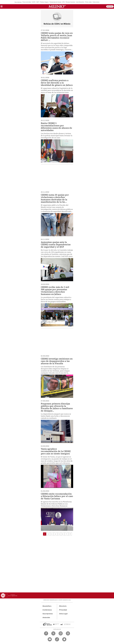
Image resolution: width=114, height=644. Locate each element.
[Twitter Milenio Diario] (53, 633)
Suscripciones (48, 614)
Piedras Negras (44, 2)
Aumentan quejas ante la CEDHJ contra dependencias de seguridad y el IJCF (56, 244)
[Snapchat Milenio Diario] (64, 639)
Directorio (63, 606)
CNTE (34, 2)
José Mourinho (80, 2)
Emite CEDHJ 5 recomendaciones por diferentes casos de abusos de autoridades (56, 127)
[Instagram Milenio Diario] (61, 633)
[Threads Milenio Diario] (68, 633)
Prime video (88, 2)
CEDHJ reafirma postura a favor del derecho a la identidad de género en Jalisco (57, 83)
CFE (64, 2)
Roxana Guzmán (70, 2)
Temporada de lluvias (55, 2)
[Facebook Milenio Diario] (46, 633)
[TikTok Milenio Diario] (57, 639)
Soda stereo (96, 2)
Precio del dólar (27, 2)
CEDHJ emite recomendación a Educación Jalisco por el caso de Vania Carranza (57, 496)
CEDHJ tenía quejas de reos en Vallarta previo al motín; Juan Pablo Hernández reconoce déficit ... (57, 37)
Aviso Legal (63, 614)
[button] (2, 7)
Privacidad (63, 610)
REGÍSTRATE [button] (110, 6)
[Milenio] (57, 6)
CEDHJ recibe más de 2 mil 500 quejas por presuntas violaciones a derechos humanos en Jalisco (55, 291)
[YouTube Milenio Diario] (50, 639)
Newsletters (47, 606)
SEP (38, 2)
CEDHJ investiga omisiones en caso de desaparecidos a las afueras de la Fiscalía (57, 361)
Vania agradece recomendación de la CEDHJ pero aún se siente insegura (56, 451)
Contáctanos (47, 610)
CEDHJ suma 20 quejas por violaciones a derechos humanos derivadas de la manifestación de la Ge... (55, 198)
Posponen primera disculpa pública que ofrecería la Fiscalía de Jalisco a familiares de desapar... (57, 407)
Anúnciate (46, 618)
